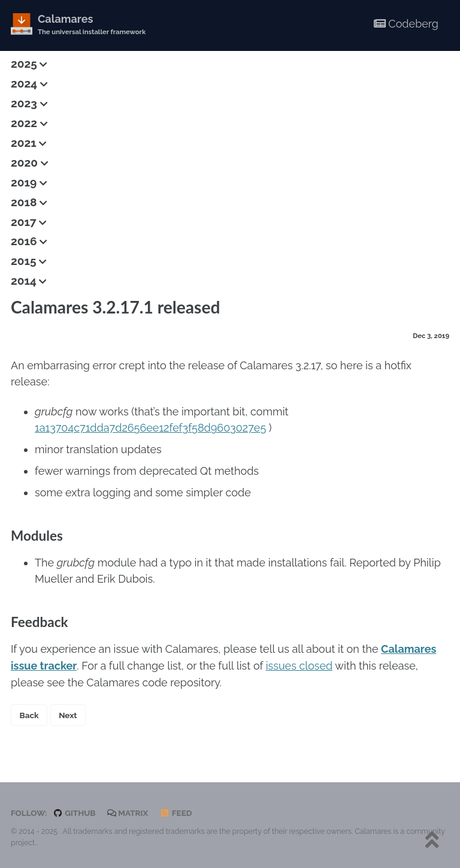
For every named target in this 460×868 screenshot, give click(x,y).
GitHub (74, 811)
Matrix (128, 811)
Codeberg (406, 24)
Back (29, 713)
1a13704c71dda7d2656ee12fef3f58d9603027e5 (150, 427)
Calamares (92, 25)
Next (68, 713)
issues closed (299, 664)
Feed (176, 811)
